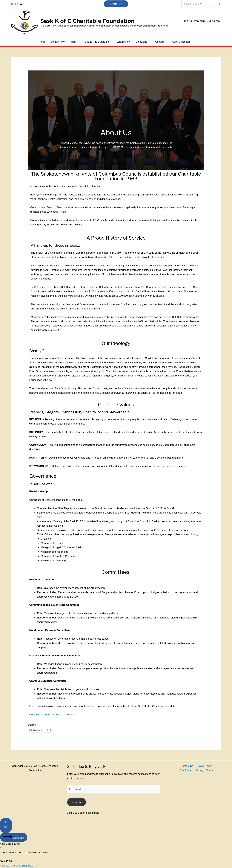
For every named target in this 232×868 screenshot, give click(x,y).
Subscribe (77, 802)
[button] (116, 4)
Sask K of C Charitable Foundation (88, 21)
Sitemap (210, 770)
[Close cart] (14, 837)
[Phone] (21, 4)
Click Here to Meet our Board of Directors (53, 715)
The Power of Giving (192, 770)
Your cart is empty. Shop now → (18, 866)
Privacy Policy (204, 766)
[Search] (219, 4)
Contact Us (187, 766)
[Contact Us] (17, 4)
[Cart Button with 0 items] (6, 825)
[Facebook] (12, 4)
